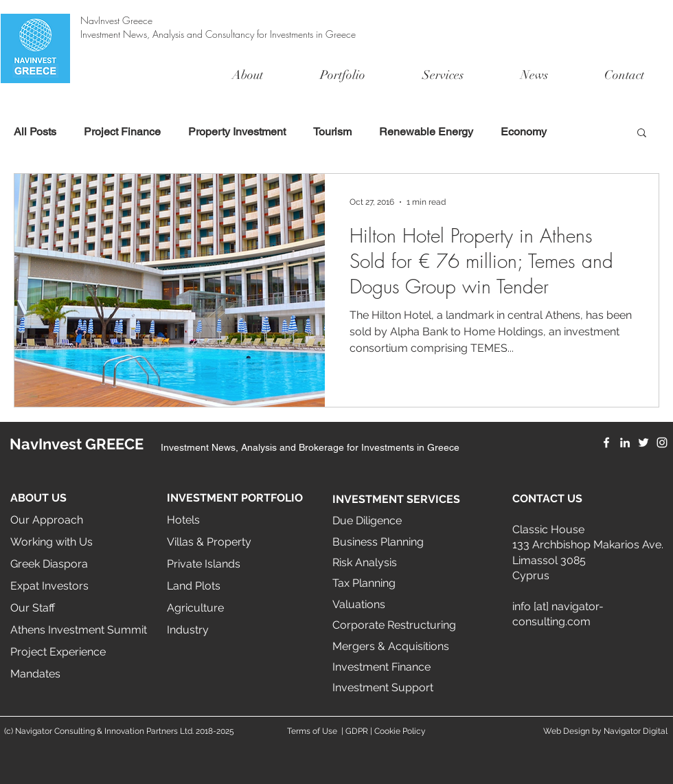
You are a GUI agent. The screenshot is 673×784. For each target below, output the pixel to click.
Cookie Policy (400, 731)
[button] (642, 134)
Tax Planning (364, 583)
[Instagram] (662, 443)
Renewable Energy (426, 132)
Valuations (359, 604)
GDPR (357, 731)
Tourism (332, 132)
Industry (188, 630)
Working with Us (52, 542)
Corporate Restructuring (394, 625)
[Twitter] (643, 443)
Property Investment (237, 132)
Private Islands (204, 564)
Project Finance (122, 132)
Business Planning (378, 542)
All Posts (35, 132)
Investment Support (383, 687)
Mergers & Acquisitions (391, 646)
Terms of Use (312, 731)
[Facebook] (606, 443)
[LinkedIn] (625, 443)
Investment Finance (381, 667)
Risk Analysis (365, 562)
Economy (524, 132)
